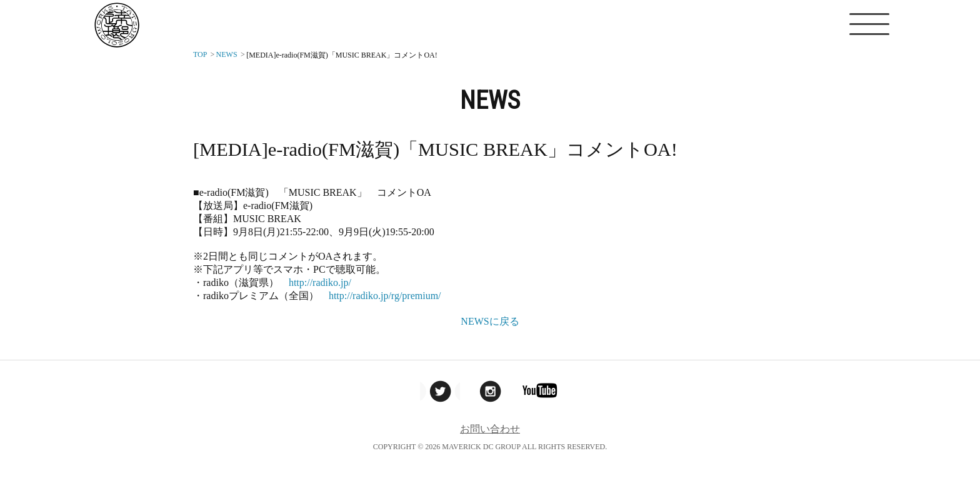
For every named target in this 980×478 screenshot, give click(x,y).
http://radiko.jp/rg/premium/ (385, 296)
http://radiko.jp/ (320, 282)
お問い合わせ (490, 429)
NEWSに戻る (490, 321)
